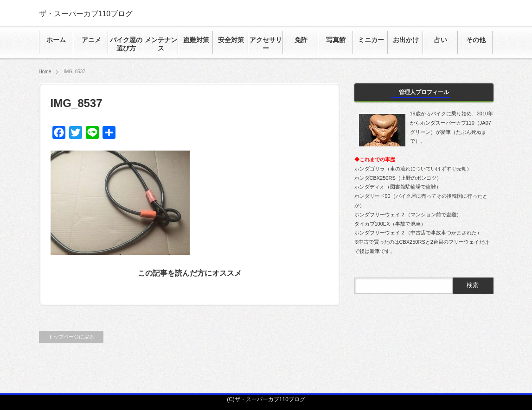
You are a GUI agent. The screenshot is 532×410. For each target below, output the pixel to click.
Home (45, 72)
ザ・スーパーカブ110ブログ (86, 14)
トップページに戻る (71, 337)
